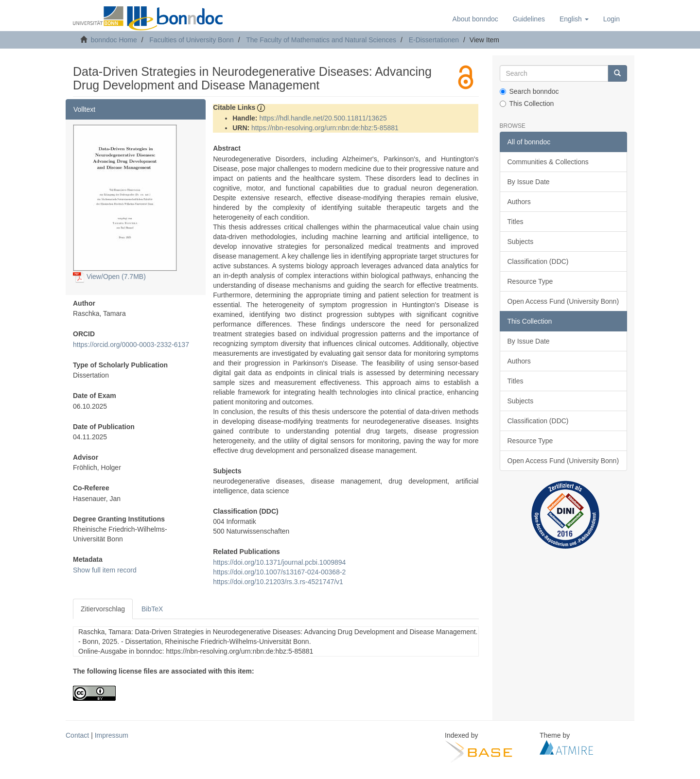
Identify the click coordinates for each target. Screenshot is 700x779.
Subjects (521, 242)
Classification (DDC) (538, 261)
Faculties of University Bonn (192, 40)
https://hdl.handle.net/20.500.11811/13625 (323, 118)
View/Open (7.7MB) (109, 277)
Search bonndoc (529, 91)
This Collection (527, 104)
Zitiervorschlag (103, 609)
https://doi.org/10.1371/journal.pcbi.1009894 (279, 562)
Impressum (112, 735)
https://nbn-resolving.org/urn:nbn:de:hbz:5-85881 (325, 128)
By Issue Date (529, 182)
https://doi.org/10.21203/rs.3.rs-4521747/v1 (278, 582)
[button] (574, 19)
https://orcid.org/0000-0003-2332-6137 (131, 345)
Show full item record (105, 570)
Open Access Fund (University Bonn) (563, 301)
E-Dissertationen (434, 40)
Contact (77, 735)
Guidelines (529, 19)
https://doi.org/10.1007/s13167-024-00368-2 (279, 572)
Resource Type (530, 281)
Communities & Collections (548, 162)
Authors (519, 202)
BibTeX (152, 609)
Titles (516, 222)
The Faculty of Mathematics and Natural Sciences (321, 40)
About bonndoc (475, 19)
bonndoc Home (114, 40)
